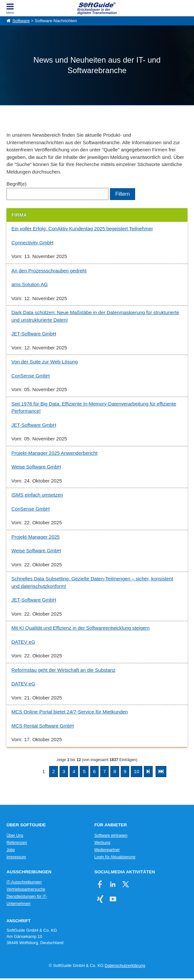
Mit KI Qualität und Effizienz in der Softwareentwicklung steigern (81, 628)
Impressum (16, 857)
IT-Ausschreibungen (24, 882)
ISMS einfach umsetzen (37, 495)
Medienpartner (107, 850)
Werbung (102, 843)
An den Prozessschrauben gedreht (49, 271)
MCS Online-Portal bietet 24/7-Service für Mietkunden (70, 712)
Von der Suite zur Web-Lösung (45, 362)
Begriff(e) (16, 184)
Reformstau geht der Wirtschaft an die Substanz (63, 670)
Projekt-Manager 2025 (35, 537)
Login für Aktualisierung (115, 857)
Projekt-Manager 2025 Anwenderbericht (54, 453)
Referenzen (17, 843)
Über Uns (15, 835)
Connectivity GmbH (32, 243)
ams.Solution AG (30, 284)
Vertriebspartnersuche (26, 889)
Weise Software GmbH (36, 467)
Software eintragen (111, 835)
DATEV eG (23, 642)
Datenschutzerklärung (125, 965)
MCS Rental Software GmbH (43, 726)
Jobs (11, 850)
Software (21, 21)
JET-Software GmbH (34, 334)
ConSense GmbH (31, 376)
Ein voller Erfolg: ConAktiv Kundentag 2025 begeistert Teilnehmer (82, 229)
